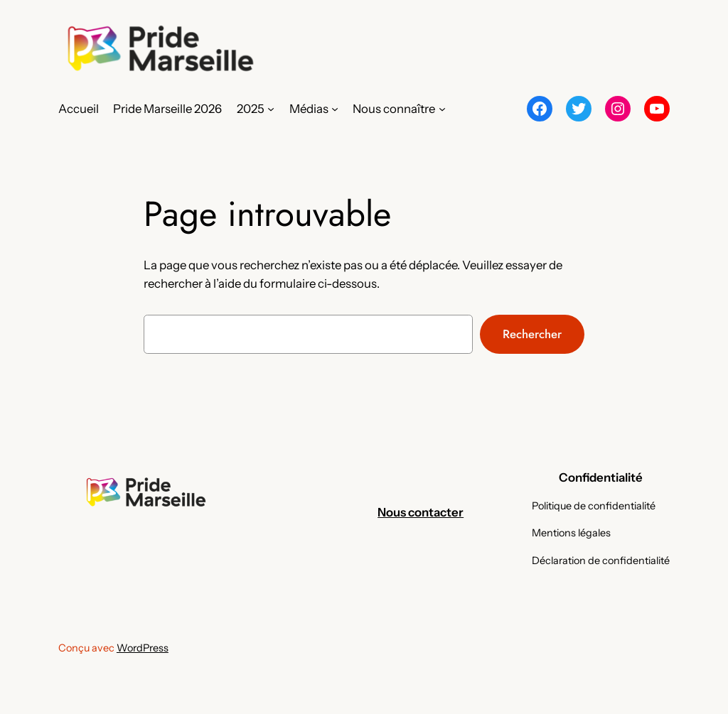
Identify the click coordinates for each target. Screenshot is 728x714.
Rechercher (532, 334)
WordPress (143, 648)
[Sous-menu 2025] (271, 109)
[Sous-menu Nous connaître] (442, 109)
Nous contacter (421, 512)
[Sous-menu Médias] (335, 109)
